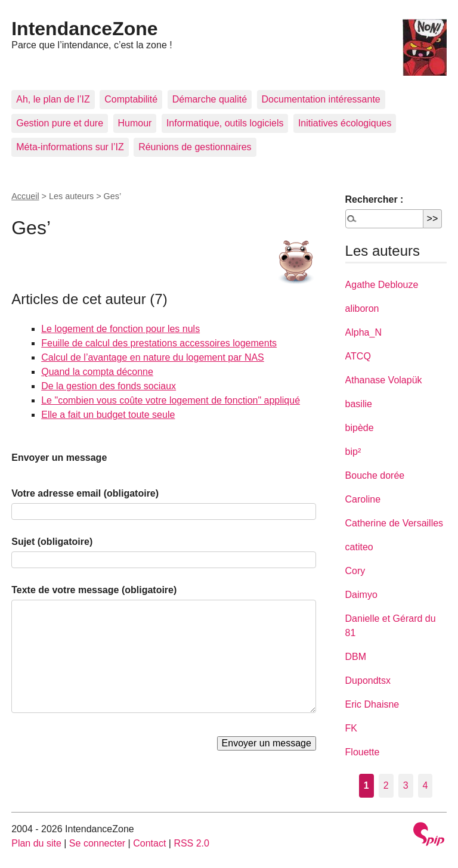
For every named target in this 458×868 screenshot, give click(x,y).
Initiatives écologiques (345, 123)
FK (351, 728)
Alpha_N (363, 332)
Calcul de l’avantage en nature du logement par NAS (153, 357)
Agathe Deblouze (382, 285)
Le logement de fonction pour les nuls (120, 329)
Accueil (25, 196)
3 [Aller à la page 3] (406, 785)
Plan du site (36, 843)
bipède (360, 428)
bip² (353, 452)
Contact (149, 843)
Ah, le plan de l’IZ (53, 99)
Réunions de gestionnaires (195, 147)
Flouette (363, 752)
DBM (356, 657)
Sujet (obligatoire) (52, 542)
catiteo (359, 547)
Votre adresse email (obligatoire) (85, 493)
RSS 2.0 (191, 843)
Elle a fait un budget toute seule (108, 415)
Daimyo (361, 595)
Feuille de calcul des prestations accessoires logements (159, 343)
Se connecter (97, 843)
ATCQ (358, 356)
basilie (359, 404)
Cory (355, 571)
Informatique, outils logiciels (225, 123)
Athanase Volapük (384, 380)
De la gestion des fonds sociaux (109, 386)
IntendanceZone (84, 29)
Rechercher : (375, 199)
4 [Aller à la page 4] (425, 785)
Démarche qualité (210, 99)
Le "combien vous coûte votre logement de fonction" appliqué (171, 400)
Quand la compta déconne (97, 372)
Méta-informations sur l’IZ (70, 147)
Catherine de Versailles (394, 523)
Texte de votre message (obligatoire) (94, 590)
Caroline (363, 499)
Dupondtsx (368, 681)
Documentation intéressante (321, 99)
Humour (135, 123)
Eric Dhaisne (372, 704)
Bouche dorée (375, 475)
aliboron (362, 309)
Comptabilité (131, 99)
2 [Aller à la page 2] (386, 785)
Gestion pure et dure (60, 123)
